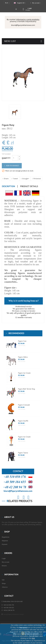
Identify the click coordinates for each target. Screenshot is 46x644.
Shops (4, 583)
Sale (3, 580)
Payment (5, 544)
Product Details (29, 186)
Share (6, 179)
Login (4, 558)
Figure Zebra (23, 357)
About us (5, 587)
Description (8, 186)
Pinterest (37, 179)
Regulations (6, 537)
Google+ (26, 179)
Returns (4, 566)
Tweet (15, 179)
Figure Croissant (24, 405)
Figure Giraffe (23, 421)
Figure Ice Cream (24, 373)
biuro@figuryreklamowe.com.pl (13, 614)
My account (6, 562)
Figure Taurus (23, 453)
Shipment (5, 541)
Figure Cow (22, 341)
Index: (4, 129)
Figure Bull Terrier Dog (27, 389)
